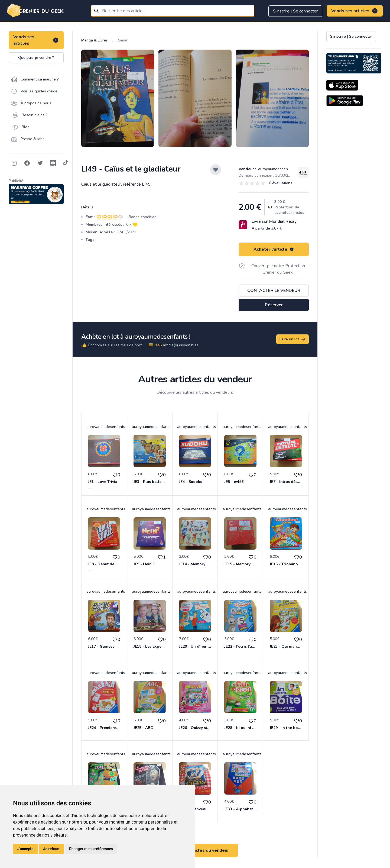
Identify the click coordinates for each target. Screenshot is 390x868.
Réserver (274, 305)
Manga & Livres (95, 40)
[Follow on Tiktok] (66, 163)
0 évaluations (281, 183)
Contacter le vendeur (274, 291)
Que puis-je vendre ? (36, 58)
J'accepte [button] (25, 849)
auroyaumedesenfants (277, 169)
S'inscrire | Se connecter (295, 11)
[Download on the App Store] (342, 85)
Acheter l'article (274, 249)
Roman (122, 40)
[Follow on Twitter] (40, 163)
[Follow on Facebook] (27, 163)
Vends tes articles (355, 11)
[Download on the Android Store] (345, 101)
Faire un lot (293, 339)
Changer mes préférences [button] (91, 849)
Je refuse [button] (51, 849)
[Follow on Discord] (53, 163)
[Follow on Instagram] (14, 163)
